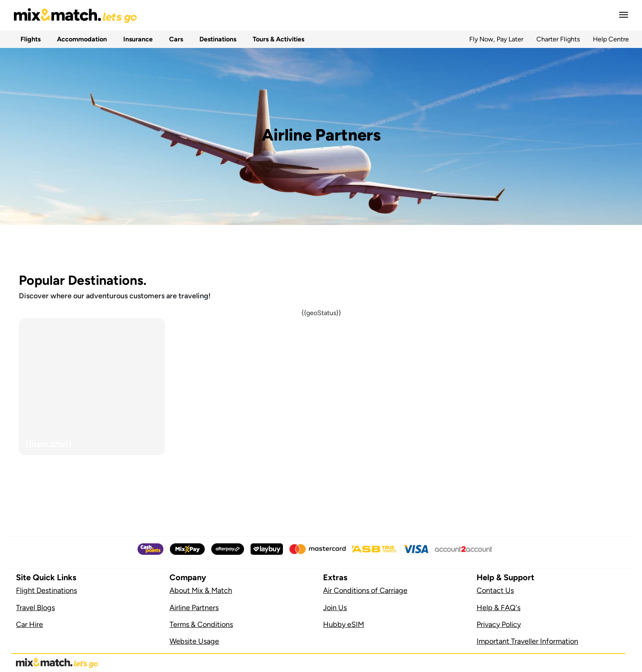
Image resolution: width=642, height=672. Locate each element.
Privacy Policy (499, 624)
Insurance (136, 39)
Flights (29, 39)
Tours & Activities (277, 39)
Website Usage (194, 641)
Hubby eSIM (344, 624)
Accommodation (80, 39)
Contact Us (495, 590)
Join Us (335, 608)
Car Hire (29, 624)
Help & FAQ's (498, 608)
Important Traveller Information (527, 641)
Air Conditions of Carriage (365, 590)
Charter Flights (558, 39)
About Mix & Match (201, 590)
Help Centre (611, 39)
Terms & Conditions (201, 624)
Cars (174, 39)
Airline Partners (194, 608)
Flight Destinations (46, 590)
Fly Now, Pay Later (496, 39)
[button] (621, 15)
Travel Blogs (35, 608)
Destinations (216, 39)
